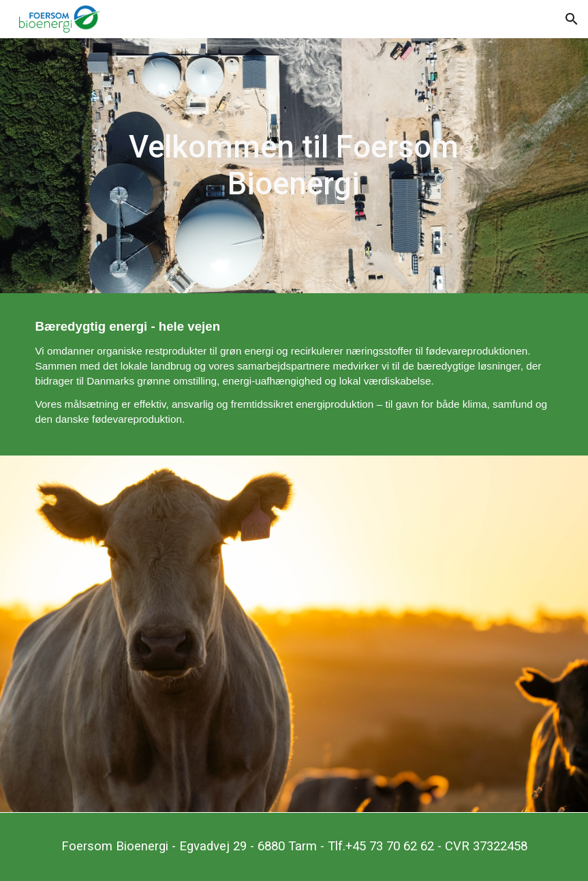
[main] (294, 166)
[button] (572, 19)
